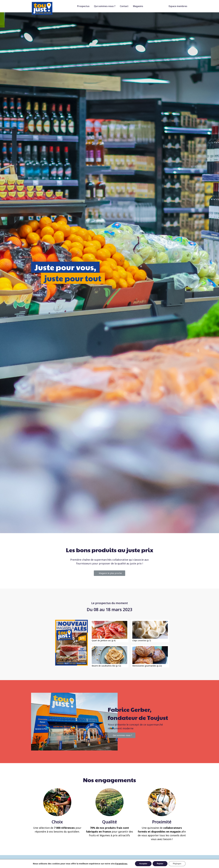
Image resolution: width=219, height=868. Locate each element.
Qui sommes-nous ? (105, 6)
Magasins (138, 6)
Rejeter (160, 864)
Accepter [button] (143, 864)
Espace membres (178, 6)
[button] (109, 573)
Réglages (177, 864)
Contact (124, 6)
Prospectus (83, 6)
